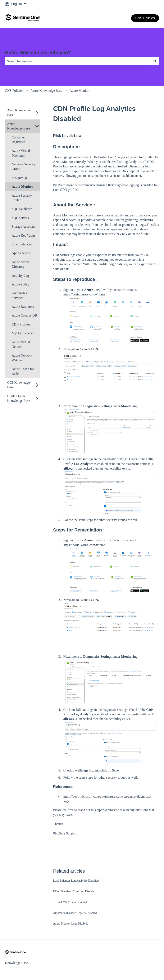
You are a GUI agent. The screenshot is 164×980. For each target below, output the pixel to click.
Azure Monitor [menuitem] (22, 187)
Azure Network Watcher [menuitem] (22, 358)
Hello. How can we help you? (38, 53)
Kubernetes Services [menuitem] (19, 295)
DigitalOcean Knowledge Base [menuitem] (19, 398)
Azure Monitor (80, 91)
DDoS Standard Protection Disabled (74, 891)
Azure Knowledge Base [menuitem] (19, 126)
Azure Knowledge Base (46, 91)
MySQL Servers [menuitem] (23, 333)
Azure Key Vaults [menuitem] (24, 236)
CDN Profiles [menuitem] (21, 324)
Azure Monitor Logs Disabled (71, 924)
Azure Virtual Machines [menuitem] (21, 153)
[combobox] (78, 61)
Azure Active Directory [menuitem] (21, 264)
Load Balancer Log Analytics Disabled (76, 881)
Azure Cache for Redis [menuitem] (23, 371)
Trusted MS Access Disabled (70, 902)
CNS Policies (145, 18)
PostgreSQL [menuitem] (20, 178)
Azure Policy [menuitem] (20, 284)
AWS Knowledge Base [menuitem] (19, 112)
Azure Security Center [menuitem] (22, 198)
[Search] (155, 61)
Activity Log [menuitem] (20, 276)
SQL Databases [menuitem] (22, 209)
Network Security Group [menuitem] (24, 166)
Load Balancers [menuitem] (22, 244)
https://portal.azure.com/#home (84, 294)
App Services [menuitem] (21, 253)
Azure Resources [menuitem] (23, 307)
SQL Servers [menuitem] (20, 218)
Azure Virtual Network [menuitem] (21, 344)
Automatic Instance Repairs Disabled (75, 913)
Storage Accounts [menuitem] (23, 227)
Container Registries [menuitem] (18, 140)
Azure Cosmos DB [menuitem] (24, 315)
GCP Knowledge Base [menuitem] (18, 385)
